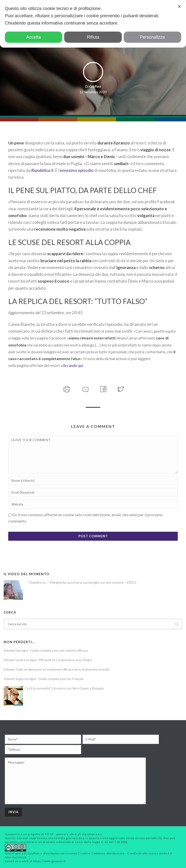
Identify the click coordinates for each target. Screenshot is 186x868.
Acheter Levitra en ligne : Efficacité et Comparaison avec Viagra (48, 660)
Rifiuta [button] (93, 37)
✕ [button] (179, 7)
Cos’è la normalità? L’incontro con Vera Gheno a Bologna (64, 688)
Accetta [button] (34, 37)
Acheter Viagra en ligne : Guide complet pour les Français (44, 679)
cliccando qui (72, 365)
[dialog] (93, 24)
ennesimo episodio (77, 170)
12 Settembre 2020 (93, 92)
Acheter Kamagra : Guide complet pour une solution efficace (46, 650)
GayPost (95, 86)
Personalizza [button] (152, 37)
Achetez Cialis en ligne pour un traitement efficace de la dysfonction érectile (57, 669)
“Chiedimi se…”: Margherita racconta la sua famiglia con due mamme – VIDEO (82, 582)
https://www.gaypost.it (49, 861)
